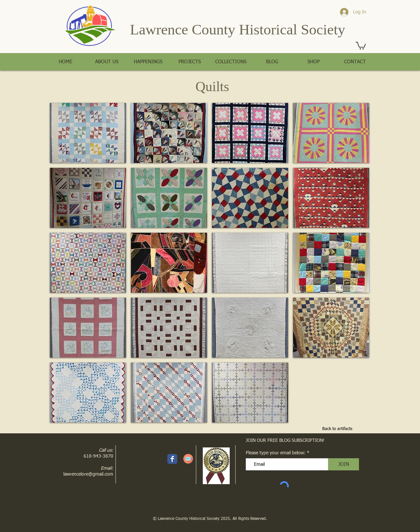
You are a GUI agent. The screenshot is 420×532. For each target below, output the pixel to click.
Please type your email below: (276, 453)
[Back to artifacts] (337, 429)
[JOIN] (344, 464)
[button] (361, 45)
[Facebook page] (172, 459)
